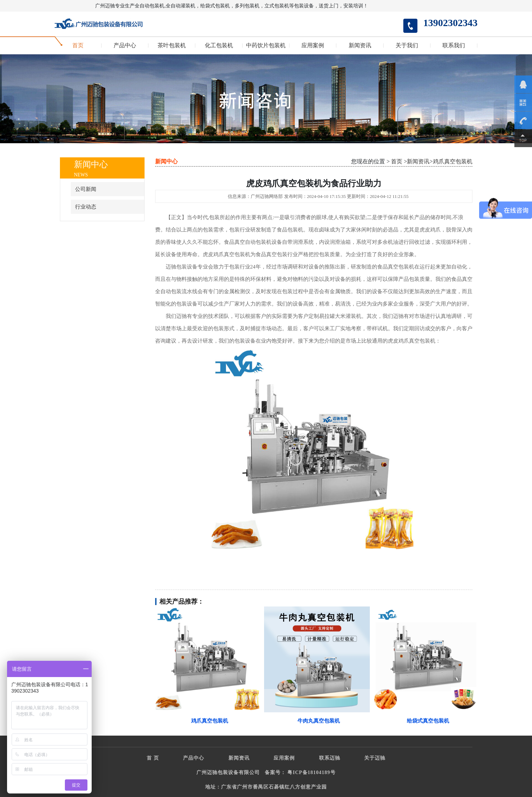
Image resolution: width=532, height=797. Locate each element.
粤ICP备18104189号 (311, 772)
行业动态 (86, 207)
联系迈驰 (330, 758)
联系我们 (454, 46)
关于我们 (407, 46)
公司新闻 (86, 189)
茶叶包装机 (172, 46)
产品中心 (125, 46)
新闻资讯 (360, 46)
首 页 (153, 758)
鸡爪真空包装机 (453, 161)
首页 (78, 46)
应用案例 (313, 46)
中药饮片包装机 (266, 46)
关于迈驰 (375, 758)
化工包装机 (219, 46)
